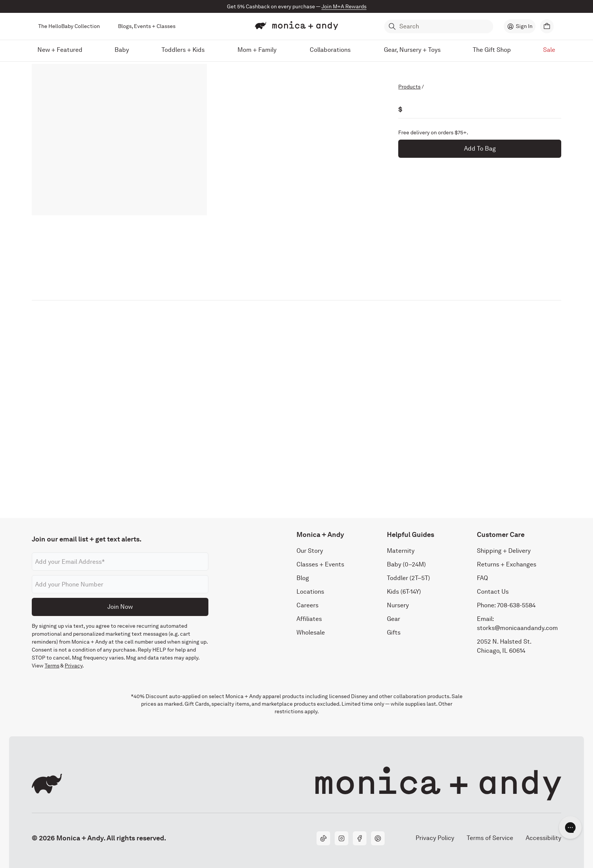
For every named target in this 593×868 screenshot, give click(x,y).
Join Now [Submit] (120, 607)
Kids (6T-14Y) (404, 592)
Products (409, 87)
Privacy (74, 666)
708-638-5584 (516, 605)
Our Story (310, 551)
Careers (307, 605)
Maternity (401, 551)
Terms (52, 666)
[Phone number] (120, 584)
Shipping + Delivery (504, 551)
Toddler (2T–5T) (408, 578)
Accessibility (543, 838)
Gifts (394, 632)
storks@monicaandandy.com (517, 628)
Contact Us (493, 592)
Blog (303, 578)
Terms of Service (490, 838)
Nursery (398, 605)
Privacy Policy (435, 838)
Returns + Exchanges (507, 564)
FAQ (482, 578)
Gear (394, 619)
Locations (310, 592)
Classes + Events (320, 564)
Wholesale (311, 632)
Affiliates (309, 619)
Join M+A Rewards (344, 6)
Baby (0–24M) (406, 564)
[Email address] (120, 562)
